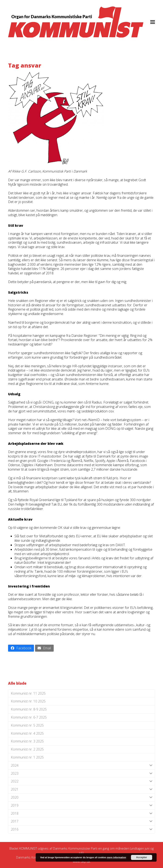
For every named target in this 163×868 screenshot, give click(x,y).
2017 (81, 821)
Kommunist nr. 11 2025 (28, 693)
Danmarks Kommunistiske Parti (75, 848)
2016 (81, 829)
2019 (81, 805)
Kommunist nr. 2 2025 (27, 749)
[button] (153, 22)
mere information (117, 857)
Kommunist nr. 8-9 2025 (29, 709)
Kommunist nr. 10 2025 (28, 701)
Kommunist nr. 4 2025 (27, 733)
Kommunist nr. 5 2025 (27, 725)
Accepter (141, 857)
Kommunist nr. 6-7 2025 (29, 717)
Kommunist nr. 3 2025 (27, 741)
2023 (81, 773)
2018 (81, 813)
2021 (81, 789)
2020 (81, 797)
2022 (81, 781)
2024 (81, 765)
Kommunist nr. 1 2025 (27, 757)
